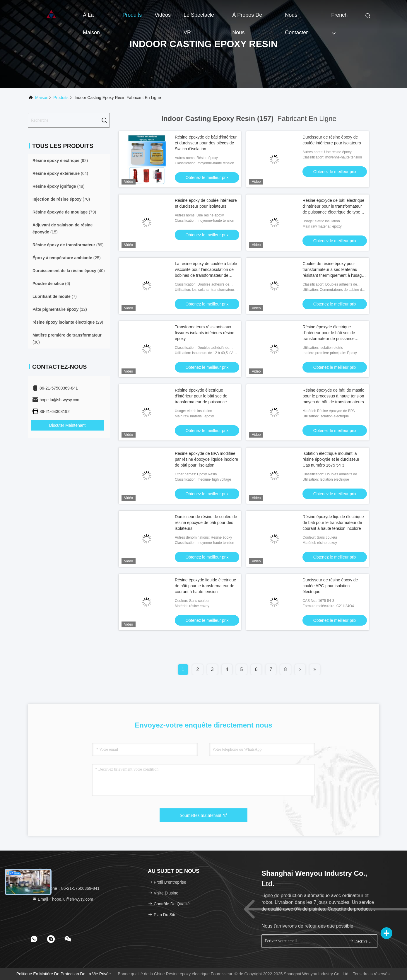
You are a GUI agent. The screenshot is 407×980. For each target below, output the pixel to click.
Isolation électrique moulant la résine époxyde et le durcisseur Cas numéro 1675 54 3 (331, 459)
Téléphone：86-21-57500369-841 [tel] (66, 888)
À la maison (91, 18)
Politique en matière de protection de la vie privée (64, 974)
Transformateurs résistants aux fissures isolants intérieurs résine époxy (205, 333)
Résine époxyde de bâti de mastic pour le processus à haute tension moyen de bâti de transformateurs (333, 396)
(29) (68, 322)
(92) (60, 161)
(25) (67, 258)
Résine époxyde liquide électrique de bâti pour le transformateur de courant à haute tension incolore (333, 523)
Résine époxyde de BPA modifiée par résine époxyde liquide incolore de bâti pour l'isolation (206, 459)
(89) (68, 245)
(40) (69, 271)
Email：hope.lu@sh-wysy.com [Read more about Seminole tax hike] (63, 899)
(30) (67, 339)
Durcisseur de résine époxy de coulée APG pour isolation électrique (330, 586)
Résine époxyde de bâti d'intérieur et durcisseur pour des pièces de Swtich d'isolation (206, 143)
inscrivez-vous (361, 941)
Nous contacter (296, 18)
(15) (63, 228)
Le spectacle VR (199, 18)
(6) (51, 284)
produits (61, 98)
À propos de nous (247, 18)
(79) (64, 212)
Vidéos (163, 15)
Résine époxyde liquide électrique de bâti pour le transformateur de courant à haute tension (205, 586)
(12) (60, 309)
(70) (61, 199)
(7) (55, 296)
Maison (42, 98)
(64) (60, 173)
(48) (58, 186)
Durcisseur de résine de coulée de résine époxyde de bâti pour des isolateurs (206, 523)
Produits (132, 15)
